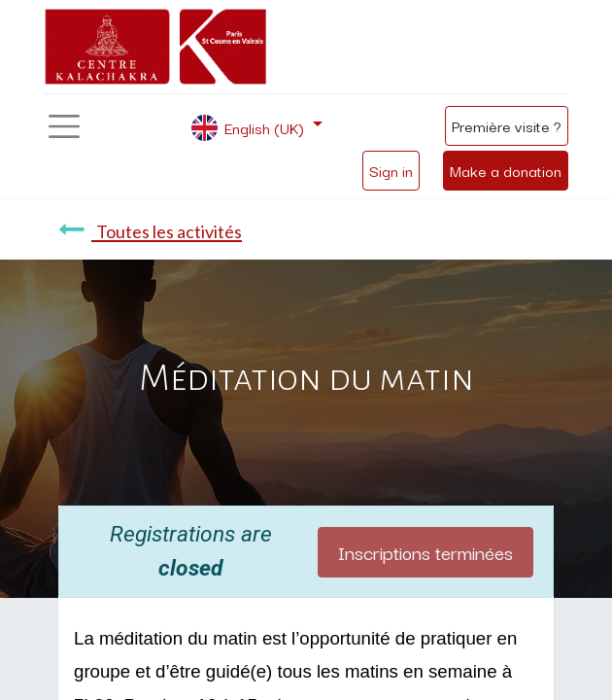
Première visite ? (507, 125)
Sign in (391, 170)
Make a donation (506, 170)
